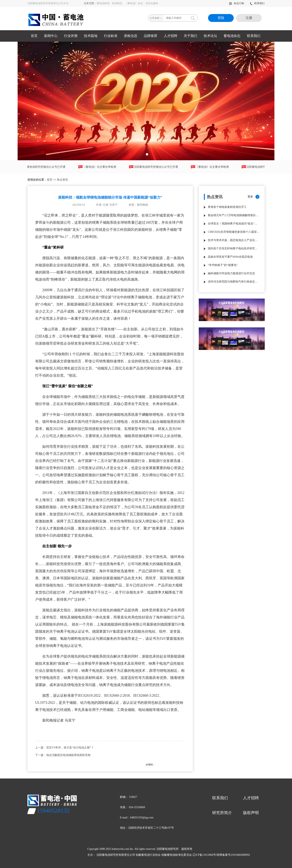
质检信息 (131, 36)
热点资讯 (62, 180)
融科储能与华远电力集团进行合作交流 (231, 273)
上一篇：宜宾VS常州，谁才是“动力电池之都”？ (64, 748)
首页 (34, 36)
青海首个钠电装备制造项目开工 (227, 207)
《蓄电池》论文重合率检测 (100, 167)
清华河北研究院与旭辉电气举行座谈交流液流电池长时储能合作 (234, 282)
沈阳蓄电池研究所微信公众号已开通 (44, 167)
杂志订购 (237, 3)
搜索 (193, 18)
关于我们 (190, 36)
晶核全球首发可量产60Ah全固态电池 (230, 257)
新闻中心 (51, 36)
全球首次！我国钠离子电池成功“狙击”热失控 (234, 224)
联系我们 (257, 3)
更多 (250, 197)
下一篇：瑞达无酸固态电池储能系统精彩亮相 (63, 755)
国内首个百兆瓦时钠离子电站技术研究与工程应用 (234, 248)
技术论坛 (210, 36)
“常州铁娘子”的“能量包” (223, 265)
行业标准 (111, 36)
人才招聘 (170, 36)
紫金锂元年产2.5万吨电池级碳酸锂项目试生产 (234, 215)
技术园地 (91, 36)
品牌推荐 (151, 36)
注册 (249, 18)
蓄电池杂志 (232, 36)
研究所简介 (222, 813)
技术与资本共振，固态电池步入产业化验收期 (234, 240)
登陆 (221, 18)
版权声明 (251, 813)
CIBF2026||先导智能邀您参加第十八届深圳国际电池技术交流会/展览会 (234, 232)
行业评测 (71, 36)
